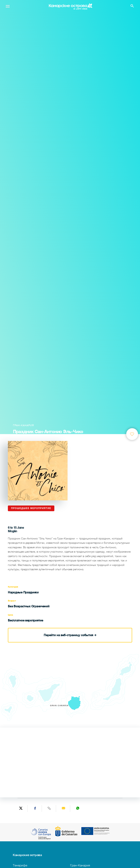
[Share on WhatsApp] (78, 808)
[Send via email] (64, 808)
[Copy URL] (49, 808)
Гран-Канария (80, 865)
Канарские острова (27, 855)
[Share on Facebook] (35, 808)
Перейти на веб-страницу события (70, 635)
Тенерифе (20, 865)
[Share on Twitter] (21, 808)
